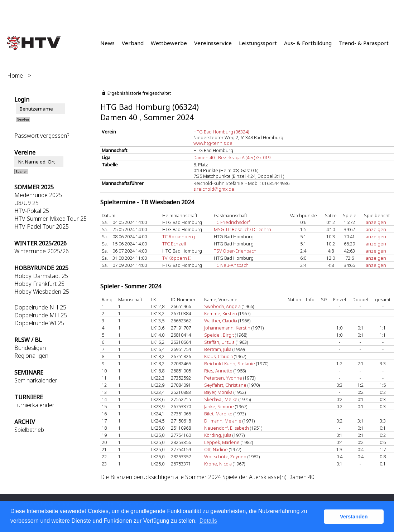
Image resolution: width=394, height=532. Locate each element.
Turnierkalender (34, 405)
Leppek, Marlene (222, 442)
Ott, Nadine (216, 449)
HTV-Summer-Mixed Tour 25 (51, 219)
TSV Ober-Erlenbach (235, 251)
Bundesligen (30, 348)
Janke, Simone (219, 406)
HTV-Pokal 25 (32, 211)
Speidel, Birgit (219, 335)
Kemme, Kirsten (221, 313)
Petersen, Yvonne (223, 378)
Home (15, 75)
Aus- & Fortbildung (308, 43)
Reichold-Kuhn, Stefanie (230, 363)
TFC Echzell (174, 244)
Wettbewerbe (169, 43)
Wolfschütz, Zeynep (225, 457)
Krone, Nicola (218, 464)
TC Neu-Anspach (231, 265)
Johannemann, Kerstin (227, 328)
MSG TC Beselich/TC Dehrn (242, 229)
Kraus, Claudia (218, 356)
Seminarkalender (36, 380)
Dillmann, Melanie (223, 421)
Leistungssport (258, 43)
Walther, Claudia (221, 321)
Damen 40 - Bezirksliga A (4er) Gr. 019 (232, 157)
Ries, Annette (218, 371)
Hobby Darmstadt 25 (41, 276)
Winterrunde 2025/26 (42, 251)
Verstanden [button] (354, 517)
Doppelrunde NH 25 (40, 307)
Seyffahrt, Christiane (225, 385)
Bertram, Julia (218, 349)
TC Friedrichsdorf (232, 222)
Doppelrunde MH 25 (41, 315)
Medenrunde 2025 (38, 195)
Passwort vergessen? (42, 136)
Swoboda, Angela (222, 306)
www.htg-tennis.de (213, 143)
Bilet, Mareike (218, 414)
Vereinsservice (213, 43)
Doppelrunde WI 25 (39, 323)
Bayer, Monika (218, 392)
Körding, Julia (218, 435)
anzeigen (376, 222)
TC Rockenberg (179, 236)
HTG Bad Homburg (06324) (221, 132)
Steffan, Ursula (219, 342)
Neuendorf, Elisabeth (227, 428)
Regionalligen (31, 356)
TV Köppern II (177, 258)
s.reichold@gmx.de (214, 189)
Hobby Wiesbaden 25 (42, 292)
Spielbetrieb (29, 430)
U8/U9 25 (27, 203)
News (107, 43)
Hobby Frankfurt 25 (39, 284)
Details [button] (208, 521)
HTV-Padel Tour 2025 (42, 226)
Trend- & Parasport (364, 43)
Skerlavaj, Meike (221, 399)
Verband (133, 43)
